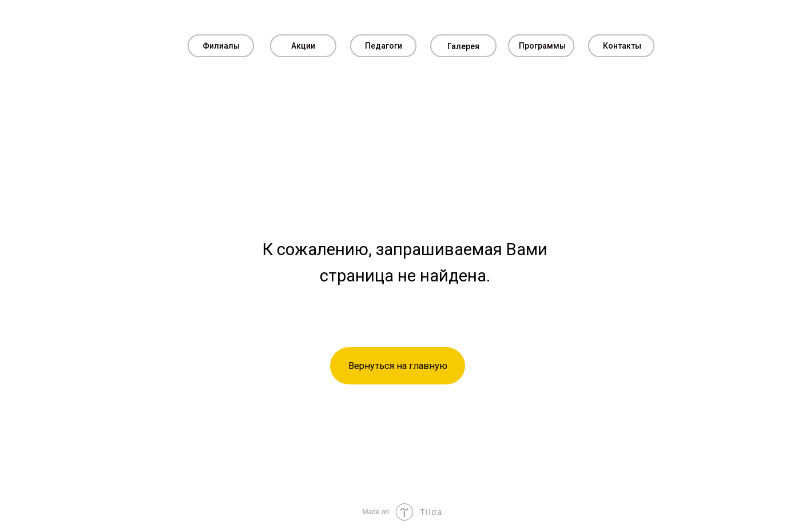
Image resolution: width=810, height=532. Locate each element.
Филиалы (221, 46)
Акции (303, 46)
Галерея (463, 46)
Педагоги (384, 46)
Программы (542, 46)
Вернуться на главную (398, 366)
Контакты (622, 46)
